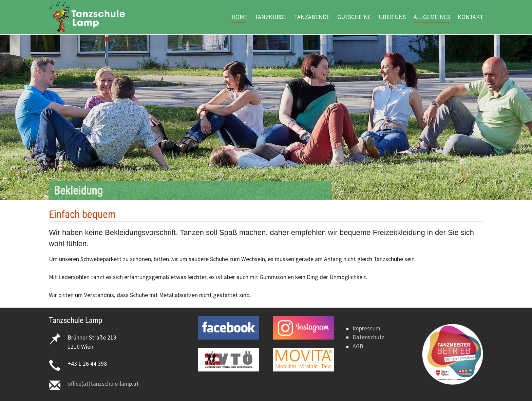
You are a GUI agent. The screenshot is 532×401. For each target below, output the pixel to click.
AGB (358, 346)
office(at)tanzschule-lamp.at (103, 384)
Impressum (366, 328)
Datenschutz (368, 337)
